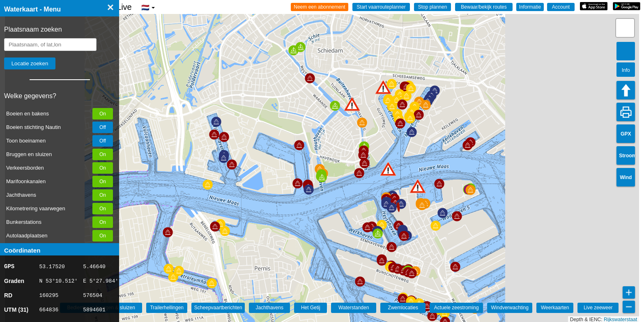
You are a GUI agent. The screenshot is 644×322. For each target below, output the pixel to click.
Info (626, 70)
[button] (418, 186)
